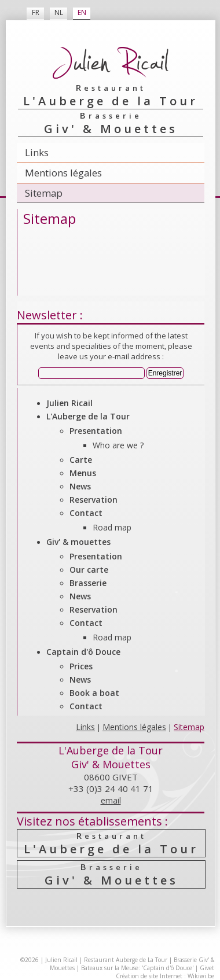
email (111, 800)
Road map (112, 527)
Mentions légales (63, 173)
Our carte (89, 570)
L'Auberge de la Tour (88, 416)
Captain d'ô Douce (83, 652)
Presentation (96, 431)
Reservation (93, 500)
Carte (81, 460)
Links (37, 152)
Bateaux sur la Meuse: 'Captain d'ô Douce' (137, 968)
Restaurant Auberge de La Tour (126, 960)
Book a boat (94, 693)
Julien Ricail (69, 403)
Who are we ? (118, 445)
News (80, 486)
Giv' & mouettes (78, 542)
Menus (83, 473)
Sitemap (44, 193)
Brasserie (88, 583)
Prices (81, 666)
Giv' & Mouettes (111, 874)
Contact (86, 513)
